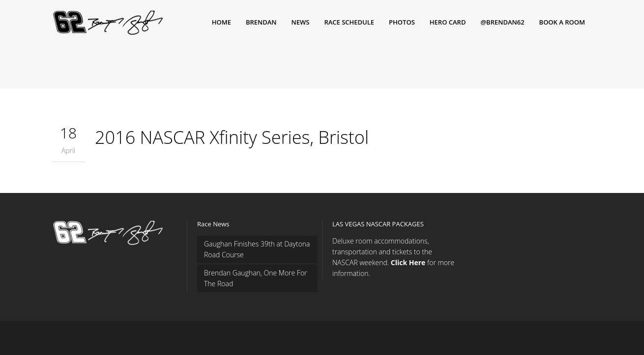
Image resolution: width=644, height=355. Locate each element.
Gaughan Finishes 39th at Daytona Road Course (257, 249)
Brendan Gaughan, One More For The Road (256, 278)
